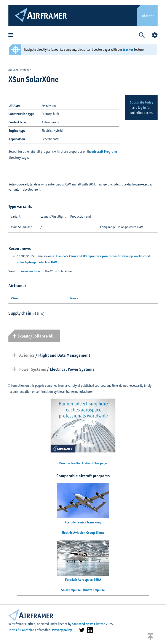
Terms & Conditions (22, 630)
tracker (128, 49)
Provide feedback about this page (83, 463)
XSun (14, 298)
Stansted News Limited (89, 624)
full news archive (28, 271)
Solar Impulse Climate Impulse (83, 590)
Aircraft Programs (105, 152)
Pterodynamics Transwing (83, 522)
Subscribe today (141, 102)
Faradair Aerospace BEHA (83, 580)
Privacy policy (62, 630)
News (74, 298)
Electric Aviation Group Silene (83, 533)
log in (142, 108)
